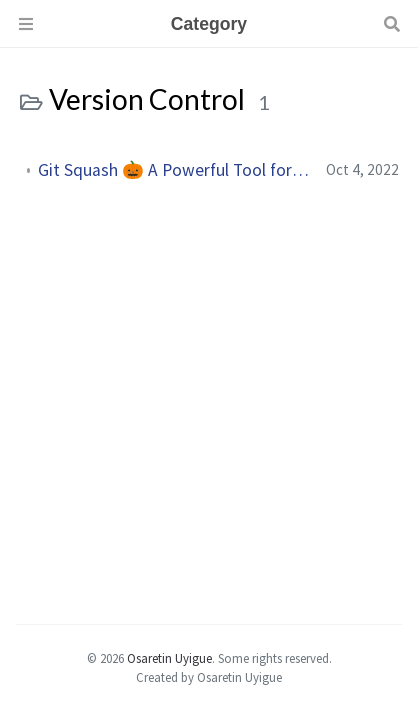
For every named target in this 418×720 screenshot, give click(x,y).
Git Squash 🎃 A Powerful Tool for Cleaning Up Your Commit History (174, 170)
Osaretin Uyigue (169, 658)
